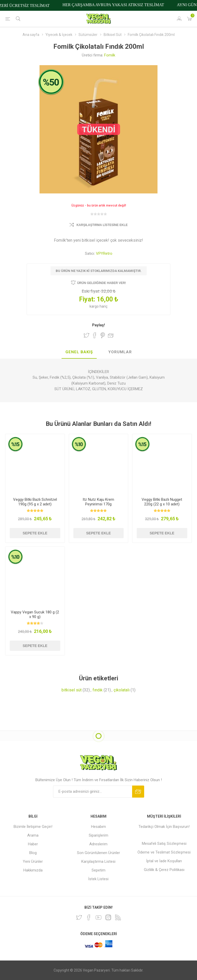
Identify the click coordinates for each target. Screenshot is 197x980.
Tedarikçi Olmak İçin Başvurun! (164, 827)
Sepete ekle (35, 533)
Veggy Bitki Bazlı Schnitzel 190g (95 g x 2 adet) (35, 502)
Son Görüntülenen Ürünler (98, 853)
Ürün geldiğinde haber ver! (102, 283)
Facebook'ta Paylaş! (95, 335)
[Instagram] (108, 917)
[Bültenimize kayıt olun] (93, 792)
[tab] (79, 352)
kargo (95, 306)
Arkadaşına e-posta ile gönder (111, 335)
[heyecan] (79, 917)
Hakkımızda (33, 870)
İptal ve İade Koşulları (164, 861)
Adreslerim (98, 844)
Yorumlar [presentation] (120, 352)
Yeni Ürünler (33, 861)
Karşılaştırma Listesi (98, 861)
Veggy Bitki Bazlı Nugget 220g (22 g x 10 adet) (162, 502)
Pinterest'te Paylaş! (103, 335)
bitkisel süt (72, 690)
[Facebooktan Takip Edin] (89, 917)
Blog (33, 853)
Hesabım (98, 827)
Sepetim (98, 870)
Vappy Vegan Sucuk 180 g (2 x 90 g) (35, 614)
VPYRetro (104, 253)
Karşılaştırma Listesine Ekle (102, 225)
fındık (98, 690)
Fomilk (110, 55)
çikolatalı (122, 690)
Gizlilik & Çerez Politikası (164, 870)
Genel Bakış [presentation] (79, 352)
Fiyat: (87, 299)
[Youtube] (98, 917)
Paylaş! (98, 325)
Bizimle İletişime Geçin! (33, 827)
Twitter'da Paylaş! (86, 335)
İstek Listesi (98, 879)
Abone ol (138, 792)
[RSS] (118, 917)
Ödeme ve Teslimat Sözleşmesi (164, 852)
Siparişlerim (98, 835)
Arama (33, 835)
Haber (33, 844)
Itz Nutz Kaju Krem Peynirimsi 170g (98, 502)
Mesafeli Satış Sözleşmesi (164, 844)
